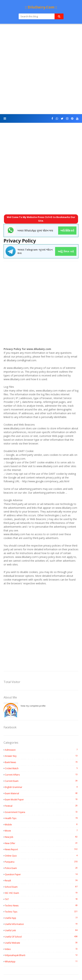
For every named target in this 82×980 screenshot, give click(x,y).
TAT (42, 899)
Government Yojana (42, 812)
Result (42, 880)
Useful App (42, 918)
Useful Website (42, 943)
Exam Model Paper (42, 799)
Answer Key (42, 756)
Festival (42, 806)
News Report (42, 849)
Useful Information (42, 924)
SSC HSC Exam (42, 893)
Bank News (42, 762)
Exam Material (42, 793)
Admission (42, 750)
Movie (42, 831)
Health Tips (42, 818)
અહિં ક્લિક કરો (66, 251)
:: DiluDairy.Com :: (41, 7)
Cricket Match (42, 768)
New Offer (42, 843)
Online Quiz (42, 856)
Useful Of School (42, 937)
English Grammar (42, 787)
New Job (42, 837)
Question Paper (42, 874)
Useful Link (42, 930)
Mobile (42, 824)
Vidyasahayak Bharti (42, 955)
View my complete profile (33, 706)
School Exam (42, 887)
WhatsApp (42, 961)
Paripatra (42, 862)
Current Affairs (42, 775)
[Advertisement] (41, 69)
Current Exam (42, 781)
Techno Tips (42, 912)
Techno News (42, 905)
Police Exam (42, 868)
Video (42, 949)
